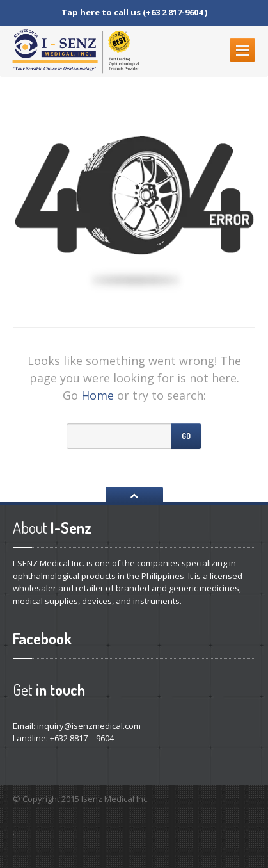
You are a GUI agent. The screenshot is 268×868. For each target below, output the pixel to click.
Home (98, 395)
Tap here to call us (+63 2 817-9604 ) (134, 12)
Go (186, 436)
